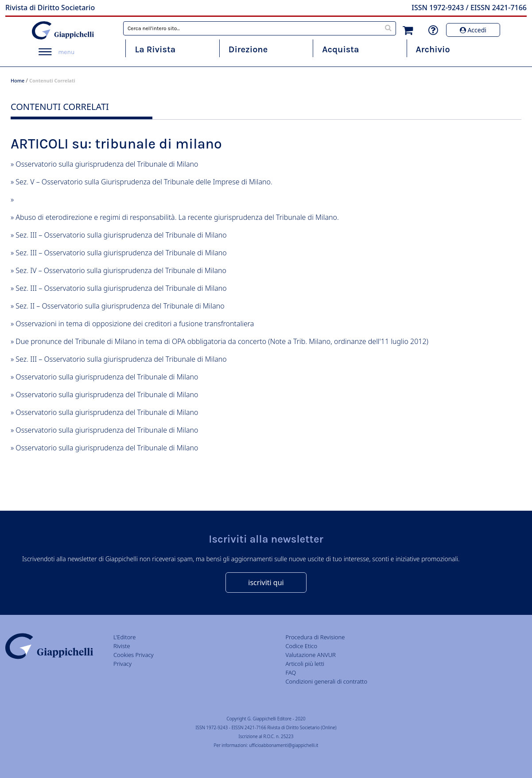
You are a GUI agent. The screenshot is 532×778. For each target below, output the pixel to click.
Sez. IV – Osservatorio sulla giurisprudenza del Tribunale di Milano (121, 270)
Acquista (340, 49)
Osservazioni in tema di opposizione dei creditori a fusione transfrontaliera (135, 324)
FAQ (291, 672)
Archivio (433, 49)
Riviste (122, 646)
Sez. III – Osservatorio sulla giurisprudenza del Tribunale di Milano (121, 235)
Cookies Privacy (134, 655)
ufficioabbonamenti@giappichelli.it (283, 745)
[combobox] (260, 28)
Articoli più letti (305, 664)
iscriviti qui (266, 583)
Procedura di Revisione (315, 637)
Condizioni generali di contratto (326, 681)
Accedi (473, 30)
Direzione (248, 49)
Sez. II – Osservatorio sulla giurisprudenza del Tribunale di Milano (120, 306)
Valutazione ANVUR (311, 655)
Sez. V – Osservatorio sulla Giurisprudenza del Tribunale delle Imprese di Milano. (144, 182)
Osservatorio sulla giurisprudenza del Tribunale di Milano (107, 164)
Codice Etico (301, 646)
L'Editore (124, 637)
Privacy (122, 664)
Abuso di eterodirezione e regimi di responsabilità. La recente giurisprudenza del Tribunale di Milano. (177, 217)
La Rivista (155, 49)
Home (17, 80)
